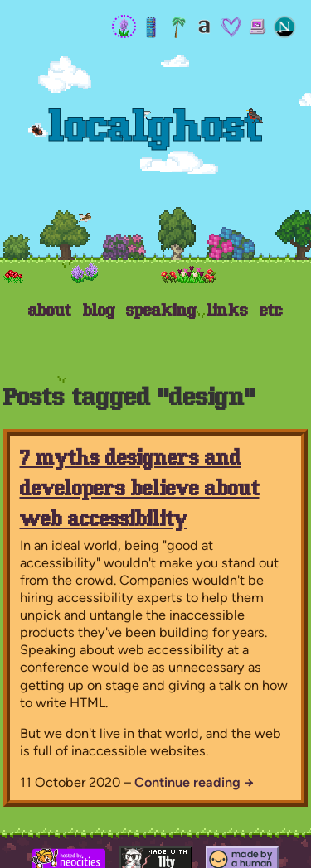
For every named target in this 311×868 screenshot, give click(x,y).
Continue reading (194, 782)
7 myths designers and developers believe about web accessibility (140, 491)
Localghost (156, 130)
